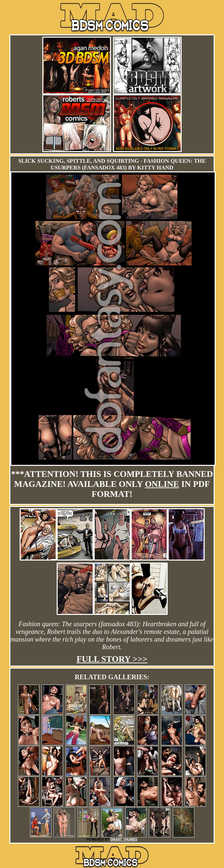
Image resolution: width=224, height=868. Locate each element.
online (162, 484)
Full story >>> (112, 659)
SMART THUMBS (124, 839)
